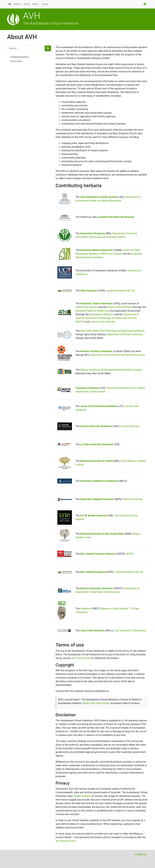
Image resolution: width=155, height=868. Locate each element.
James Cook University (103, 322)
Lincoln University (130, 426)
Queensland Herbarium (102, 314)
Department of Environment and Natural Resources (118, 355)
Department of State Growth (91, 392)
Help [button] (35, 4)
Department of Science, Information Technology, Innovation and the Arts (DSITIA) (107, 318)
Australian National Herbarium (92, 311)
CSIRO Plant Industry (111, 254)
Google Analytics (82, 796)
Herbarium (86, 609)
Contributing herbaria (19, 57)
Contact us (140, 854)
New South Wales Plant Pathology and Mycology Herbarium (112, 331)
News (45, 4)
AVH (32, 16)
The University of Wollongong (130, 631)
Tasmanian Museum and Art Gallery (125, 388)
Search (17, 4)
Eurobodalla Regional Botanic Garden (122, 370)
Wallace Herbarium (90, 370)
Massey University (133, 499)
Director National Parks (119, 307)
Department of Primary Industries (125, 334)
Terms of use (16, 61)
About (27, 4)
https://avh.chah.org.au (96, 703)
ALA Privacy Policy (65, 841)
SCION (130, 554)
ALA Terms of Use (81, 658)
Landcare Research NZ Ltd (120, 291)
